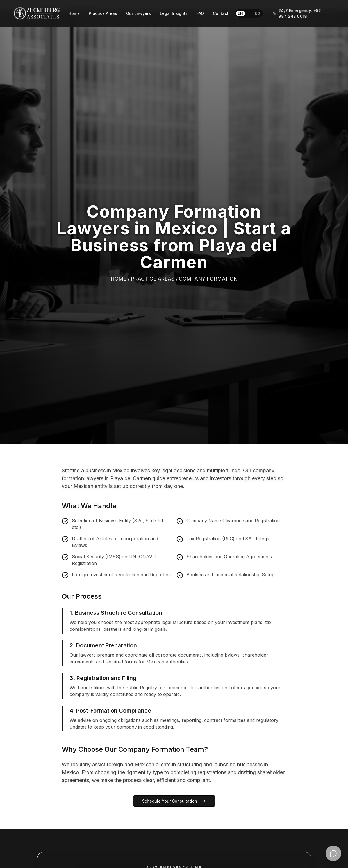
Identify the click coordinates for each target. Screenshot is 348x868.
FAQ (200, 13)
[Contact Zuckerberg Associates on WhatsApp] (333, 853)
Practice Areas (103, 13)
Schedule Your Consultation (174, 801)
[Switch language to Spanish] (249, 13)
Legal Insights (174, 13)
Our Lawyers (138, 13)
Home (74, 13)
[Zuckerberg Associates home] (37, 13)
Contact (221, 13)
